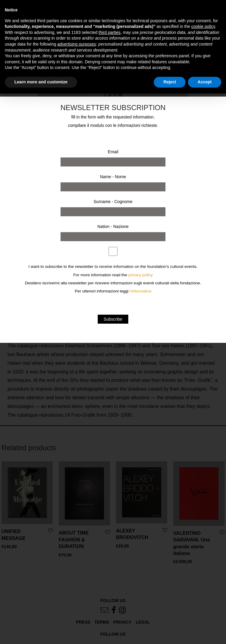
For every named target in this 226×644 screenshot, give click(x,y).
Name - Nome (113, 177)
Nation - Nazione (113, 226)
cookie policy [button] (203, 26)
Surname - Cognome (113, 202)
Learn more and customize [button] (41, 82)
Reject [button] (170, 82)
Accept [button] (205, 82)
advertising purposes (77, 44)
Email (113, 152)
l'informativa (140, 291)
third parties (110, 32)
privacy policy (141, 275)
